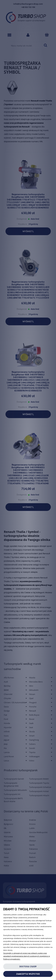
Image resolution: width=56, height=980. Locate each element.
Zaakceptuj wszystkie (28, 974)
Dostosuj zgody (28, 967)
